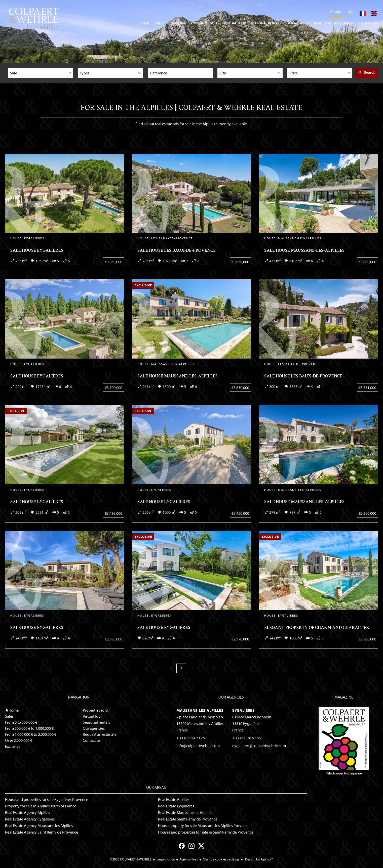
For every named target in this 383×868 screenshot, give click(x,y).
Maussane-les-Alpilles (200, 710)
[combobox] (41, 73)
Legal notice (166, 859)
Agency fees (189, 859)
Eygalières (243, 710)
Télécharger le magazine (344, 741)
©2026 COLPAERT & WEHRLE (131, 859)
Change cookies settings (221, 859)
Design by (259, 859)
